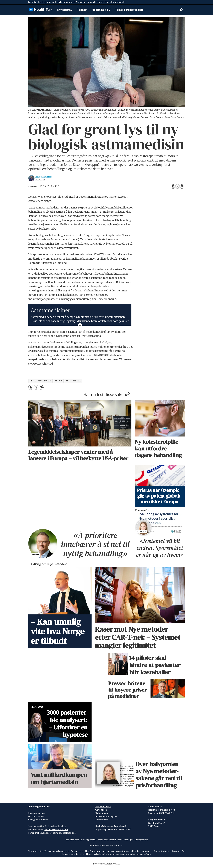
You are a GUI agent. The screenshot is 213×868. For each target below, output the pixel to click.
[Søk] (181, 10)
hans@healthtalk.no (38, 819)
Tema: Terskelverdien (129, 10)
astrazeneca (73, 381)
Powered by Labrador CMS (107, 864)
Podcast (82, 10)
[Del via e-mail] (182, 186)
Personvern (101, 819)
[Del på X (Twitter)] (177, 186)
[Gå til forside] (41, 10)
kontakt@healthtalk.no (64, 833)
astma (58, 381)
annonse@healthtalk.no (56, 829)
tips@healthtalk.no (57, 826)
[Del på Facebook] (173, 186)
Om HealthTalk (103, 806)
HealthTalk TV (101, 10)
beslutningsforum (41, 381)
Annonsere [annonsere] (101, 810)
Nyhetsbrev (65, 10)
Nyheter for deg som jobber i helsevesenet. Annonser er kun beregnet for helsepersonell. (77, 2)
